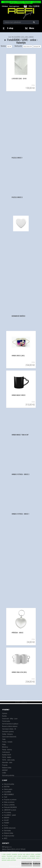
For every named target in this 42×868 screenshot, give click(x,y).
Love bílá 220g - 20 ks (19, 79)
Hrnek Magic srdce (18, 395)
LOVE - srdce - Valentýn (27, 37)
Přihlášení (5, 6)
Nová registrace (14, 6)
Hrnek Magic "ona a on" (20, 435)
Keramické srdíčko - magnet (21, 276)
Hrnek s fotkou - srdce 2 (20, 474)
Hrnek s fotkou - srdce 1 (20, 514)
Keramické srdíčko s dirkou (21, 237)
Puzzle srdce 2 (17, 197)
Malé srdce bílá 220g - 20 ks (21, 118)
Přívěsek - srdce (17, 633)
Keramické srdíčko (18, 316)
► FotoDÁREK (16, 37)
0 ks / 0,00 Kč (34, 6)
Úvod (10, 37)
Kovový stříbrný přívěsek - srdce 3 (21, 554)
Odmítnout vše (27, 864)
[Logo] (21, 13)
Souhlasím (37, 864)
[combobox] (28, 46)
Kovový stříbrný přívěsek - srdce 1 (21, 593)
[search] (37, 22)
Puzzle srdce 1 (17, 158)
